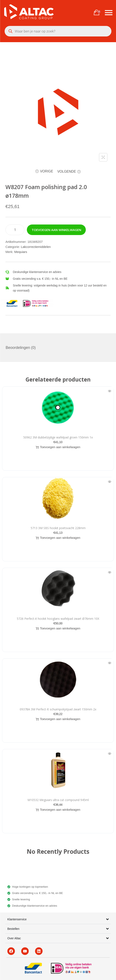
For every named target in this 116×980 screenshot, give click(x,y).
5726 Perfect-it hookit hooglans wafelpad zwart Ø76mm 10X (58, 619)
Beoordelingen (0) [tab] (21, 348)
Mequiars (21, 252)
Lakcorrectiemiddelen (36, 247)
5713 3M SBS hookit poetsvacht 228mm (58, 528)
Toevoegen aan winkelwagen (56, 230)
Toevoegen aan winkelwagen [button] (58, 447)
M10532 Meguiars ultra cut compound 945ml (58, 800)
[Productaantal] (15, 230)
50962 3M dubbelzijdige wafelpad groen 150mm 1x (58, 437)
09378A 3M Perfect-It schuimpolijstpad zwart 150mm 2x (58, 709)
